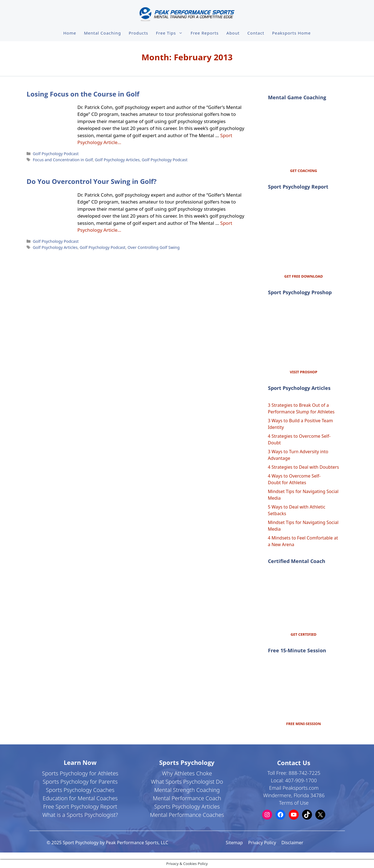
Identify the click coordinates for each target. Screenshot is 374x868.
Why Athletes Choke (187, 773)
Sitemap (234, 843)
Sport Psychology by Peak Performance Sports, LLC (116, 843)
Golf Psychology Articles (117, 160)
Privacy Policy (262, 843)
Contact (256, 33)
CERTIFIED (307, 634)
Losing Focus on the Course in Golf (83, 94)
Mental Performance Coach (187, 798)
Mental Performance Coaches (187, 815)
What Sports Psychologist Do (187, 782)
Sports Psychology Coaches (80, 790)
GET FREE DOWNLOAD (304, 276)
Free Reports (204, 33)
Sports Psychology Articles (187, 806)
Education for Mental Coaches (80, 798)
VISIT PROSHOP (304, 372)
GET (295, 634)
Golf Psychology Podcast (56, 154)
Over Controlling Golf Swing (154, 247)
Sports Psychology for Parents (80, 782)
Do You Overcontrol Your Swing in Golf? (91, 181)
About (233, 33)
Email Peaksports (288, 788)
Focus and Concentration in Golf (63, 160)
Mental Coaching (102, 33)
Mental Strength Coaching (187, 790)
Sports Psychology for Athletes (80, 773)
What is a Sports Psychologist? (80, 815)
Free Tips (171, 33)
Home (70, 33)
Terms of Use (294, 803)
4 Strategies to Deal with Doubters (304, 467)
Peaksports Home (292, 33)
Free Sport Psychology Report (80, 806)
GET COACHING (304, 171)
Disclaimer (292, 843)
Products (138, 33)
